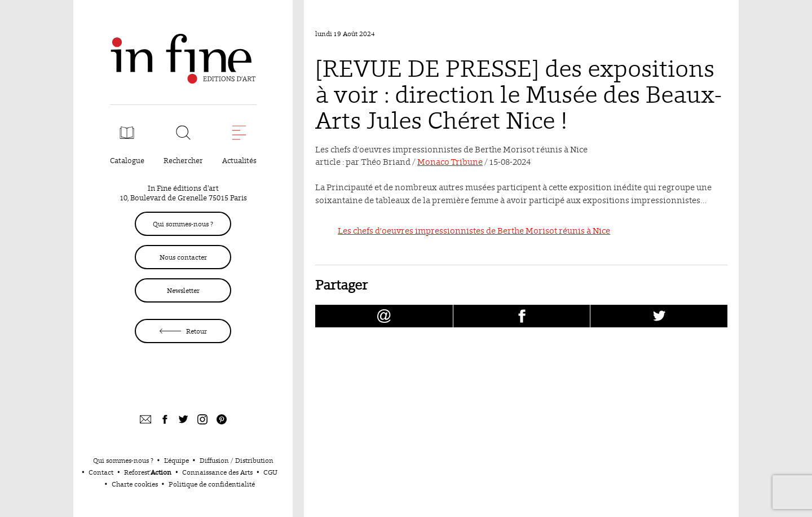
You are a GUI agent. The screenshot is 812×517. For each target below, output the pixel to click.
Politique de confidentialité (212, 484)
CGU (270, 472)
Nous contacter (183, 257)
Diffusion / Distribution (237, 460)
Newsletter (183, 290)
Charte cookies (135, 484)
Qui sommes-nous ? (183, 224)
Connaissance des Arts (217, 472)
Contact (101, 472)
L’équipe (176, 460)
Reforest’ (148, 472)
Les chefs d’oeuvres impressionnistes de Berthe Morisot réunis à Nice (474, 231)
